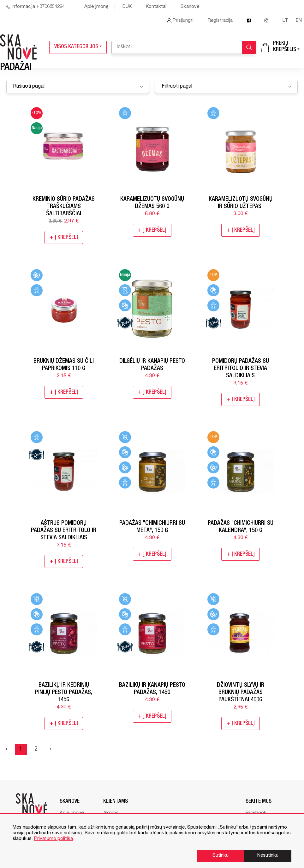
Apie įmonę (96, 7)
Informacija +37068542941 (37, 7)
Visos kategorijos (78, 47)
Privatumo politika (54, 839)
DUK (127, 7)
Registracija (220, 21)
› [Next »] (50, 749)
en (299, 21)
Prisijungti (180, 21)
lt (286, 21)
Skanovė (190, 7)
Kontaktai (156, 7)
